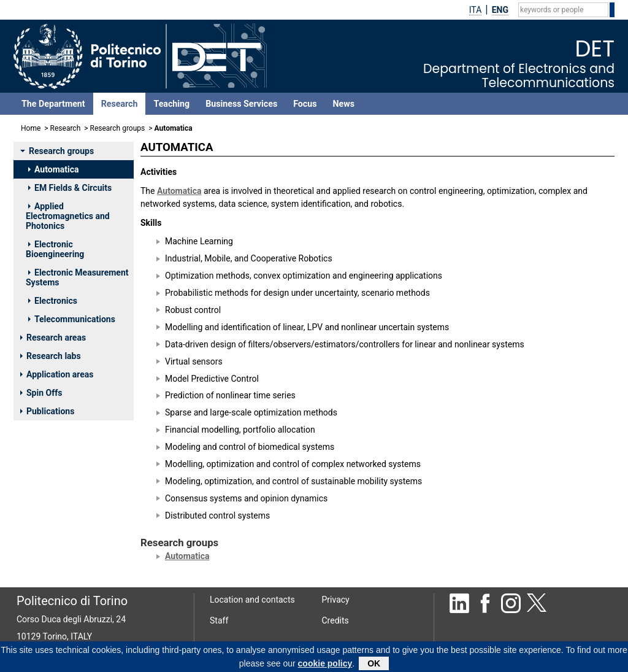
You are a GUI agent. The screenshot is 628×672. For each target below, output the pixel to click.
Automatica (53, 169)
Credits (335, 620)
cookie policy (325, 666)
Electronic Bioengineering (55, 249)
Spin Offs (41, 393)
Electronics (53, 301)
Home (31, 128)
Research (120, 104)
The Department (53, 104)
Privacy (336, 600)
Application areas (57, 374)
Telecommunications (72, 319)
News (344, 104)
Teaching (171, 104)
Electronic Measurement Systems (77, 277)
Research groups (118, 128)
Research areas (53, 338)
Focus (305, 104)
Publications (47, 411)
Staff (219, 620)
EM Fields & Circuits (70, 188)
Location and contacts (252, 600)
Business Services (241, 104)
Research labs (51, 356)
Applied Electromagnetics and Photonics (68, 216)
